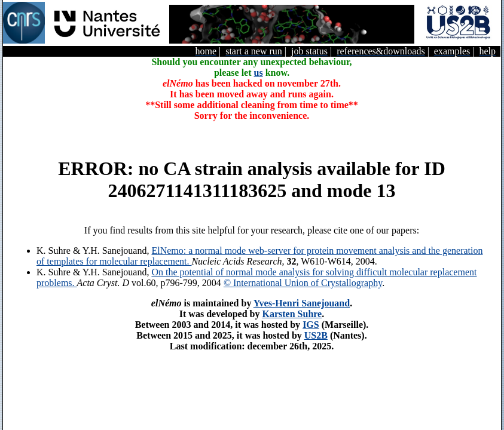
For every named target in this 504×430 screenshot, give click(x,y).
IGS (311, 325)
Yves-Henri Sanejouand (302, 303)
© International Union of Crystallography (303, 283)
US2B (316, 335)
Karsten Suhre (292, 314)
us (259, 73)
